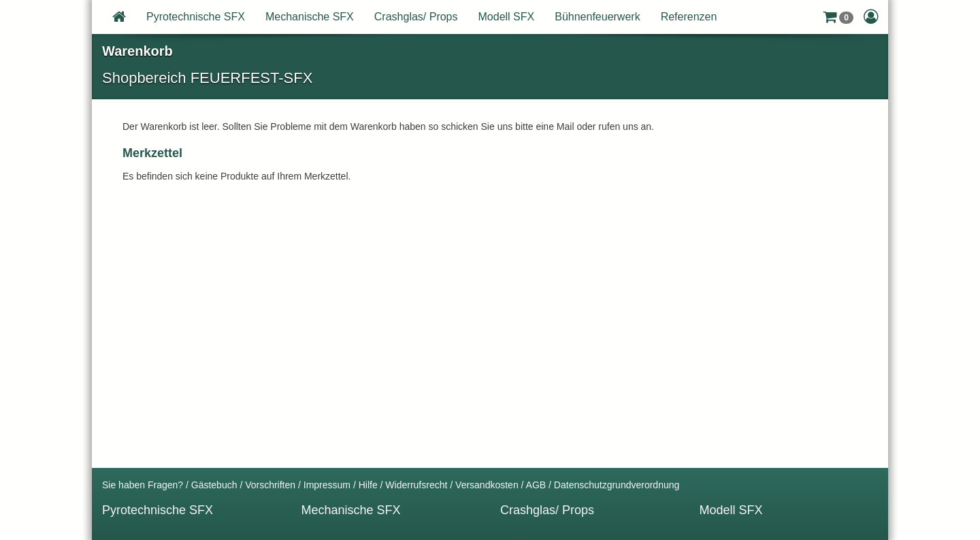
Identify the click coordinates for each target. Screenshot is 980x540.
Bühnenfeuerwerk (597, 17)
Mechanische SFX (310, 17)
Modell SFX (507, 17)
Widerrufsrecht (416, 485)
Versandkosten (487, 485)
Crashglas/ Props (416, 17)
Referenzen (689, 17)
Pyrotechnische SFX (196, 17)
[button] (838, 17)
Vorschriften (270, 485)
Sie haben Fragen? (143, 485)
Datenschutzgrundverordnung (617, 485)
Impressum (327, 485)
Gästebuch (214, 485)
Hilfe (368, 485)
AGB (536, 485)
